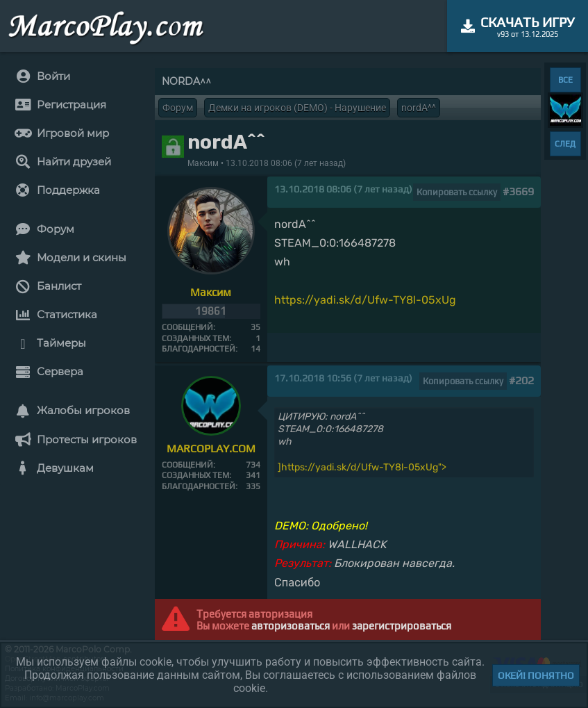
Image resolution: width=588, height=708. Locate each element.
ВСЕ (565, 80)
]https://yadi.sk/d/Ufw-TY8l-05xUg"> (362, 467)
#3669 (518, 191)
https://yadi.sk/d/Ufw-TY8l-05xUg (365, 300)
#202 (521, 380)
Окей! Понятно (536, 675)
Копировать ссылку (457, 192)
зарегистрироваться (402, 626)
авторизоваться (291, 626)
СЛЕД (565, 144)
